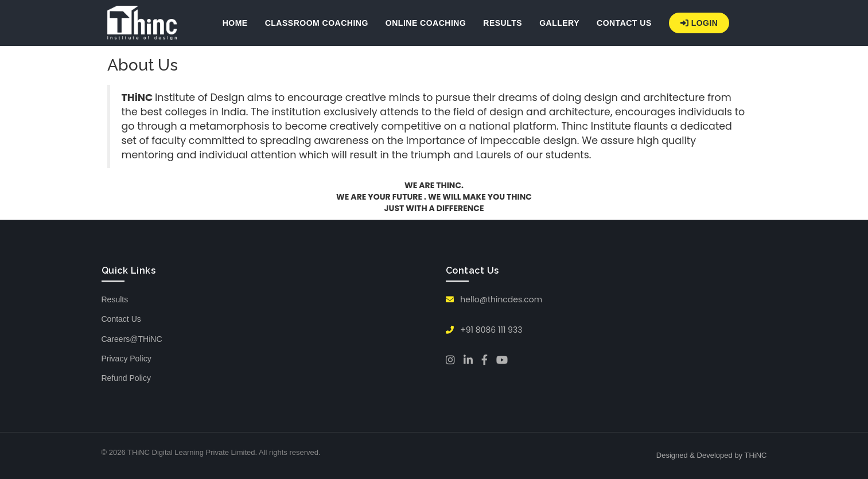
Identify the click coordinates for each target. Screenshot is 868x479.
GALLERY (559, 23)
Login (699, 23)
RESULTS (503, 23)
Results (115, 299)
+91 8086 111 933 (484, 330)
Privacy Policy (126, 359)
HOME (235, 23)
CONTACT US (624, 23)
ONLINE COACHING (426, 23)
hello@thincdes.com (494, 299)
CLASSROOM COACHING (317, 23)
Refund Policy (126, 378)
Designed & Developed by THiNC (712, 455)
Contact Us (121, 319)
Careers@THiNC (132, 339)
